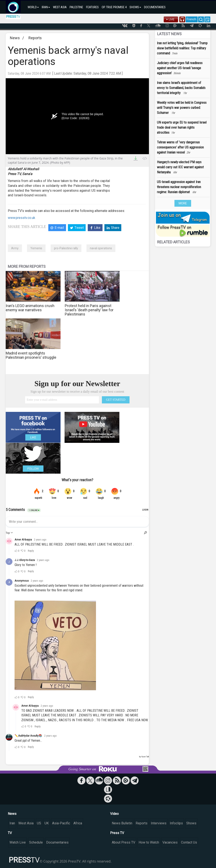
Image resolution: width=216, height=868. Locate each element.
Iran (12, 823)
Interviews (159, 823)
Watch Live (18, 842)
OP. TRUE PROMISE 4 (114, 7)
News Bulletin (122, 823)
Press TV (117, 833)
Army (15, 248)
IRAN (46, 7)
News (15, 38)
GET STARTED (116, 400)
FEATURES (92, 7)
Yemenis (36, 248)
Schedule (36, 842)
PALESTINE (76, 7)
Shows (191, 823)
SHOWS (135, 7)
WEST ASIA (60, 7)
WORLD (33, 7)
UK (47, 823)
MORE (183, 203)
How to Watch (149, 842)
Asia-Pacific (61, 823)
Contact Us (189, 842)
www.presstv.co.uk (22, 218)
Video (114, 814)
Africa (78, 823)
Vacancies (170, 842)
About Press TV (124, 842)
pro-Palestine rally (66, 248)
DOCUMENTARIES (155, 7)
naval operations (101, 248)
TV (10, 833)
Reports (35, 38)
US (39, 823)
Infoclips (176, 823)
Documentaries (57, 842)
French (191, 19)
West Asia (26, 823)
